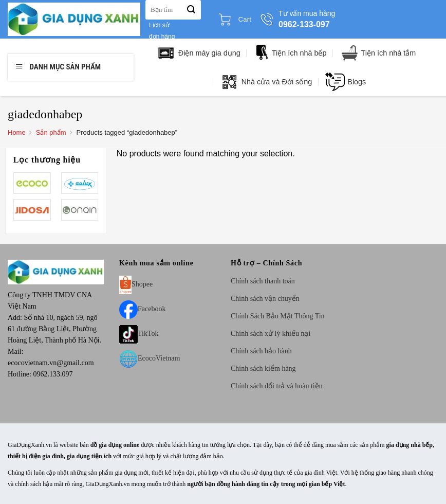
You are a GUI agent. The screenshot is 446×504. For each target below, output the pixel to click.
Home (17, 132)
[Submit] (191, 10)
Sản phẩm (51, 132)
